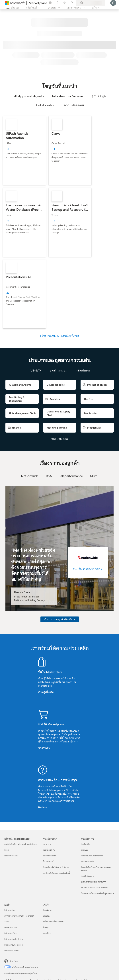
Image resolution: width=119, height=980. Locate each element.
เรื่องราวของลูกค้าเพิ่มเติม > (60, 619)
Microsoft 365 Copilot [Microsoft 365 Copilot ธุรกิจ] (14, 945)
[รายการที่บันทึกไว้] (65, 3)
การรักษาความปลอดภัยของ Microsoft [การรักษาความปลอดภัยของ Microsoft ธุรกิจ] (19, 916)
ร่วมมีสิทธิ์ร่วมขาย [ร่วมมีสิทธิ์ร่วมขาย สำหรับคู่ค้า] (87, 876)
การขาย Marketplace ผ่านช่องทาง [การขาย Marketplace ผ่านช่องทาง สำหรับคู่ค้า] (95, 887)
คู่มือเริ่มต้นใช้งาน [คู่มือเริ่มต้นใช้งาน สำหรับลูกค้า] (49, 850)
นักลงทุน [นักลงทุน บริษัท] (46, 927)
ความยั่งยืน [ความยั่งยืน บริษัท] (47, 933)
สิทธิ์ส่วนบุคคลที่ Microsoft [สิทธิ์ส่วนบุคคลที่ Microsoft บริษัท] (53, 922)
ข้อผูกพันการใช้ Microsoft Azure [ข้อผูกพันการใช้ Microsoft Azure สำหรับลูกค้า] (56, 867)
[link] (24, 150)
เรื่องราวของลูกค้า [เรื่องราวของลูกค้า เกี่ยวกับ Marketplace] (11, 856)
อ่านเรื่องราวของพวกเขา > (88, 569)
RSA (49, 476)
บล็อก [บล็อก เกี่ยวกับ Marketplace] (7, 850)
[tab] (29, 96)
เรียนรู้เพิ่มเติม (46, 692)
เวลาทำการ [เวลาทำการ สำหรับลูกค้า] (47, 844)
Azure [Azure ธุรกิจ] (7, 922)
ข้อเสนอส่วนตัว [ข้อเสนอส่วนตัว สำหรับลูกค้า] (48, 861)
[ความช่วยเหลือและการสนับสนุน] (57, 3)
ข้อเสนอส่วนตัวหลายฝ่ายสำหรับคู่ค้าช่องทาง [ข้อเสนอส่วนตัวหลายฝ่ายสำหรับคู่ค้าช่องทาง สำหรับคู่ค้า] (97, 893)
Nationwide (30, 476)
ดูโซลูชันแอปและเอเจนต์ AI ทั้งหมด (60, 336)
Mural (94, 476)
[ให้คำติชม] (50, 3)
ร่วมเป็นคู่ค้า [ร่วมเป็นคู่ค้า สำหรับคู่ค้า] (85, 844)
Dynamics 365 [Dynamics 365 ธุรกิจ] (11, 927)
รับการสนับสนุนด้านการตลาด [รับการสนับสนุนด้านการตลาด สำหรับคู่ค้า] (92, 856)
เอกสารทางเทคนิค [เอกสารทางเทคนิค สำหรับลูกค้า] (49, 856)
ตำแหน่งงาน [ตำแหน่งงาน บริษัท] (47, 910)
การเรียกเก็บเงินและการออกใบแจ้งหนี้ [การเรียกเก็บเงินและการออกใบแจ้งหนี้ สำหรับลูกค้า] (56, 873)
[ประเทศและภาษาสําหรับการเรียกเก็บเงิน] (91, 3)
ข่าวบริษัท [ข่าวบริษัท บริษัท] (46, 916)
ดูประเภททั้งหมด (59, 439)
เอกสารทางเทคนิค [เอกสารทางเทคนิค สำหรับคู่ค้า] (87, 861)
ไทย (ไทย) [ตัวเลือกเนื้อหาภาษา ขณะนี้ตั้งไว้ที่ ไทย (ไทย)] (14, 961)
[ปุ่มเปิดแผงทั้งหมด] (13, 8)
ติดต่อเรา (43, 807)
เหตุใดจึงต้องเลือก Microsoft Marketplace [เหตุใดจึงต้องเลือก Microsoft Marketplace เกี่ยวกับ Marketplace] (21, 844)
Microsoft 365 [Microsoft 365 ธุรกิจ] (10, 933)
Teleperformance (71, 476)
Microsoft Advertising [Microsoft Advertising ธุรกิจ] (14, 939)
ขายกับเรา (44, 748)
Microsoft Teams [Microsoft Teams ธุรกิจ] (12, 951)
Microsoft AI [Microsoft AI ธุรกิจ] (10, 910)
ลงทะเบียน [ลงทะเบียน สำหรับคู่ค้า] (85, 850)
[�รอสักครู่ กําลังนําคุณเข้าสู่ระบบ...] (113, 3)
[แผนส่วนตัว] (72, 3)
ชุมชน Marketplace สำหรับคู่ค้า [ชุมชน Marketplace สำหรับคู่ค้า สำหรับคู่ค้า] (93, 882)
